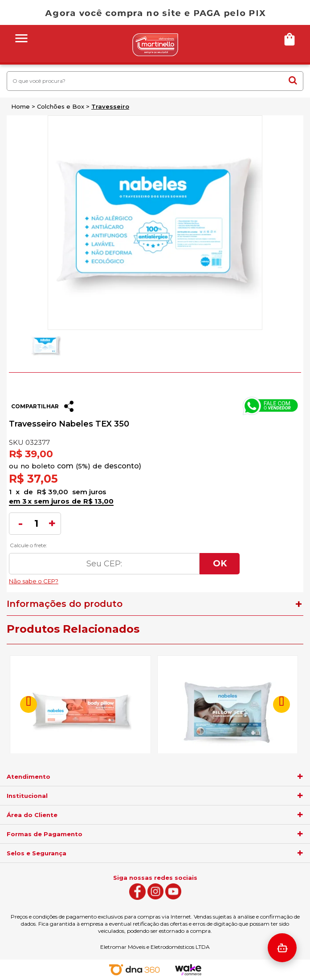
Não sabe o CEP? (124, 579)
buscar (293, 80)
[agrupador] (300, 777)
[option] (45, 346)
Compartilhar (35, 406)
